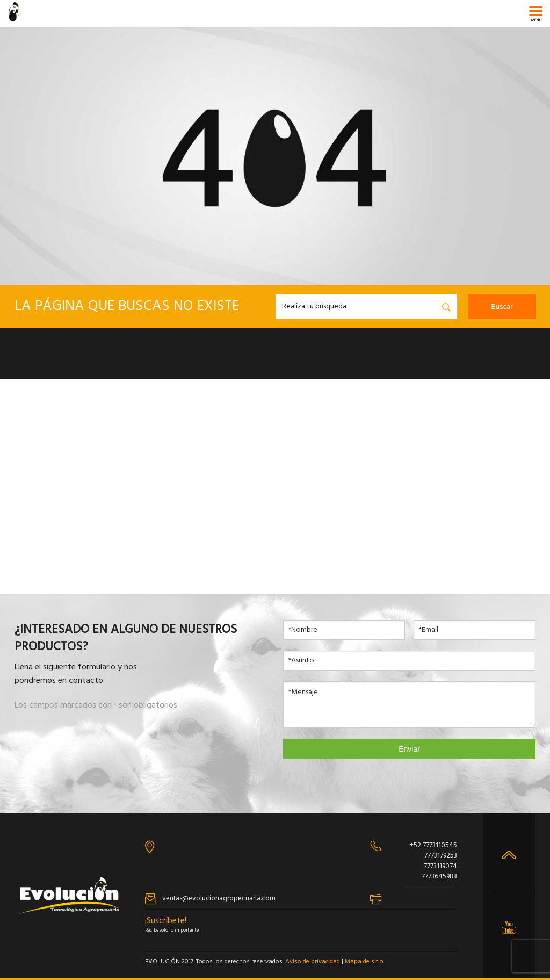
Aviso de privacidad (313, 962)
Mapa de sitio (364, 962)
